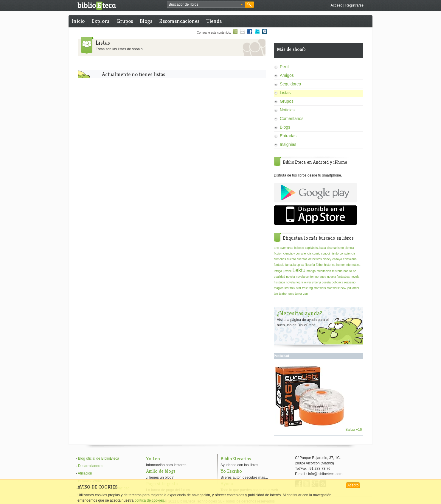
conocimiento (330, 253)
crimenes (280, 259)
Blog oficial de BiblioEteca (99, 458)
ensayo (337, 259)
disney (327, 259)
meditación (324, 271)
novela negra (295, 282)
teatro (283, 294)
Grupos (125, 21)
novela (290, 277)
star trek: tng (305, 288)
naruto (348, 271)
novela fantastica (338, 277)
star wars (320, 288)
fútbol (319, 265)
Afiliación (85, 473)
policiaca (337, 282)
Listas (285, 93)
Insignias (288, 144)
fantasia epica (294, 265)
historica (330, 265)
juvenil (287, 271)
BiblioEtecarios (236, 459)
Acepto (353, 485)
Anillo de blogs (161, 471)
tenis (291, 294)
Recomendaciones (179, 21)
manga (311, 271)
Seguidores (290, 84)
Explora (100, 21)
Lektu (299, 270)
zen (305, 294)
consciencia (347, 253)
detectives (315, 259)
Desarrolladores (91, 466)
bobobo (299, 248)
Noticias (287, 110)
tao (276, 294)
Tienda (214, 21)
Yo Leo (153, 459)
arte (276, 248)
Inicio (78, 21)
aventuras (287, 248)
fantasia (279, 265)
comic (316, 253)
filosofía (310, 265)
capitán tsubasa (316, 248)
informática (353, 265)
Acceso (336, 5)
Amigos (287, 75)
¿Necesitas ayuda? (299, 313)
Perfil (285, 67)
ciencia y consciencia (297, 253)
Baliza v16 (319, 430)
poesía (326, 282)
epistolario (350, 259)
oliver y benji (313, 282)
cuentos (302, 259)
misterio (337, 271)
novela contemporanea (311, 277)
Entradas (288, 136)
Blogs (146, 21)
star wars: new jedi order (343, 288)
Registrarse (354, 5)
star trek (290, 288)
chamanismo (335, 248)
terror (299, 294)
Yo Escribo (231, 471)
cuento (291, 259)
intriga (278, 271)
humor (341, 265)
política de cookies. (150, 500)
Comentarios (292, 118)
